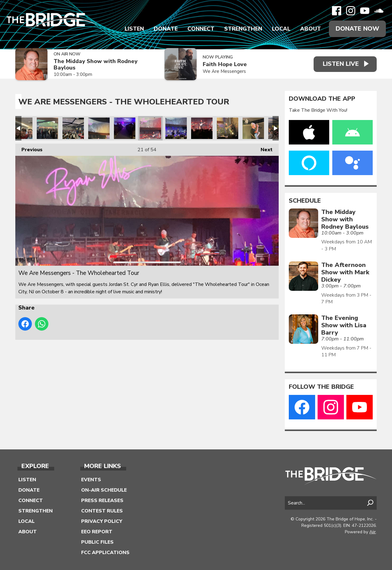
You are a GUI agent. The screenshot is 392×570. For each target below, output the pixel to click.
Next (264, 148)
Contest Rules (102, 511)
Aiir (373, 532)
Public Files (97, 542)
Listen (134, 29)
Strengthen (243, 29)
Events (91, 480)
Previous (29, 148)
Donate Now (357, 29)
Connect (201, 29)
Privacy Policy (102, 521)
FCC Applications (105, 553)
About (311, 29)
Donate (166, 29)
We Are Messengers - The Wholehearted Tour (22, 128)
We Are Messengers (224, 71)
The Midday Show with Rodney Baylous (96, 64)
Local (281, 29)
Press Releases (102, 501)
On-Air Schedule (104, 490)
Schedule (305, 201)
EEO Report (97, 532)
